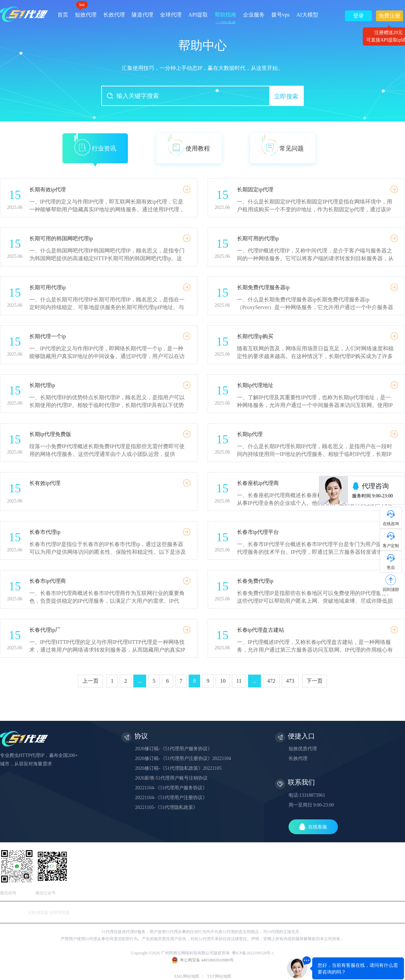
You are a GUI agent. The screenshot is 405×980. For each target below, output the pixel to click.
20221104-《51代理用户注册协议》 (171, 798)
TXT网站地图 (219, 976)
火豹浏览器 (38, 913)
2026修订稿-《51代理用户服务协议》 (174, 749)
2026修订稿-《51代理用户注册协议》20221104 (183, 758)
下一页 (315, 681)
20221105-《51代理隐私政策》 (166, 807)
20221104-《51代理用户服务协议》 (171, 788)
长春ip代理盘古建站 (261, 630)
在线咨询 (391, 524)
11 (239, 681)
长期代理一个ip (48, 336)
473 (290, 681)
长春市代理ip (45, 532)
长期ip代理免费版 (50, 434)
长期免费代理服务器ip (263, 287)
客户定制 (391, 546)
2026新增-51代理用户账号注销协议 (171, 778)
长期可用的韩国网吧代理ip (61, 238)
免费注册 (389, 17)
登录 (358, 16)
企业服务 (254, 15)
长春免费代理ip (255, 581)
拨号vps (280, 15)
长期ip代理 (250, 434)
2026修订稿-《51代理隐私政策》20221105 (178, 768)
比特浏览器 (59, 913)
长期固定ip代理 (255, 189)
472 (271, 681)
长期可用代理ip (48, 287)
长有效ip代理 (45, 483)
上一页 (90, 681)
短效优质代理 (303, 749)
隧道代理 (142, 15)
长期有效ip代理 (48, 189)
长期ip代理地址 (255, 385)
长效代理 (114, 15)
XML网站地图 (186, 976)
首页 (63, 15)
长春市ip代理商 (48, 581)
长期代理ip (42, 385)
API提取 (198, 15)
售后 (391, 568)
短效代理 (86, 12)
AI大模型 (307, 15)
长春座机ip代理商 (258, 483)
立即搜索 (286, 97)
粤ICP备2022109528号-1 (253, 953)
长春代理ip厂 (45, 630)
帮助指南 (225, 15)
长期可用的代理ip (258, 238)
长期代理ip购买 (255, 336)
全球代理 (171, 15)
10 (223, 681)
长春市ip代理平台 (258, 532)
